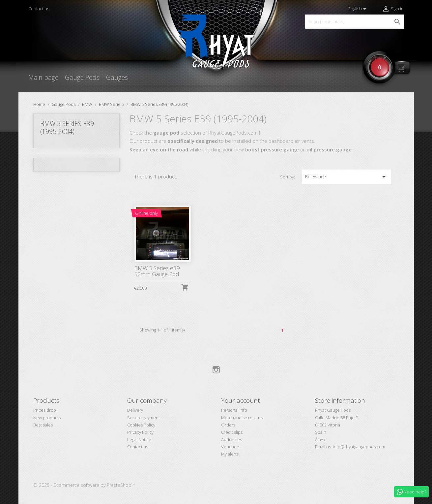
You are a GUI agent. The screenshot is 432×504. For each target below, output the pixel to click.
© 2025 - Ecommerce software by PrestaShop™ (84, 485)
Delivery (135, 410)
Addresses (231, 439)
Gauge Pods (82, 77)
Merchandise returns (242, 418)
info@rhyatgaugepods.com (359, 447)
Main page (43, 77)
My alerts (230, 454)
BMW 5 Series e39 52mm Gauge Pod (157, 271)
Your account (241, 400)
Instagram (216, 370)
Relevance (346, 177)
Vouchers (231, 447)
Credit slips (232, 432)
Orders (228, 425)
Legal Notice (139, 439)
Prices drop (45, 410)
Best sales (43, 425)
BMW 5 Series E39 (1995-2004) (67, 127)
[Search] (355, 22)
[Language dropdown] (359, 9)
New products (47, 418)
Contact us (39, 9)
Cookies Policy (141, 425)
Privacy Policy (140, 432)
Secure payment (144, 418)
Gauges (117, 77)
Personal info (234, 410)
